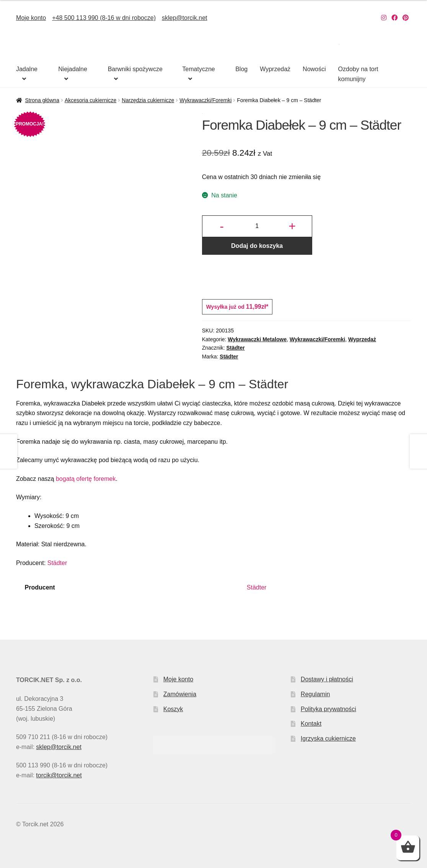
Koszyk (173, 709)
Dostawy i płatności (327, 679)
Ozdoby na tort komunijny (358, 74)
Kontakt (311, 724)
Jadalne (27, 69)
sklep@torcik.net (185, 18)
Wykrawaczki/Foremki (205, 100)
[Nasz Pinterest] (406, 18)
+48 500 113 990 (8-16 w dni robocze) (104, 18)
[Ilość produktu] (257, 226)
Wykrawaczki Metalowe (257, 339)
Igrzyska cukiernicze (328, 739)
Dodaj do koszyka (257, 246)
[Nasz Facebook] (394, 18)
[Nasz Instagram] (384, 18)
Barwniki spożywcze (135, 69)
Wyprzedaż (275, 69)
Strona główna (42, 100)
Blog (241, 69)
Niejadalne (73, 69)
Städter (235, 348)
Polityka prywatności (328, 709)
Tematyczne (198, 69)
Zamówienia (180, 694)
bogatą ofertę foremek (86, 479)
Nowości (314, 69)
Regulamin (315, 694)
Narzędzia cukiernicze (148, 100)
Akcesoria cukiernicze (90, 100)
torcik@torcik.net (59, 775)
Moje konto (31, 18)
